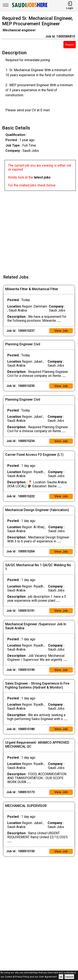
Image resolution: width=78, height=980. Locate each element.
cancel (69, 977)
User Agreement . (48, 977)
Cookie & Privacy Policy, (17, 977)
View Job (61, 331)
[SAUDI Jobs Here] (29, 7)
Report (69, 45)
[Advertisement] (39, 230)
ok (61, 977)
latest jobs (42, 177)
